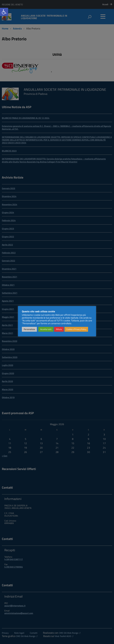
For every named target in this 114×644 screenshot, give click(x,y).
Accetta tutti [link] (46, 329)
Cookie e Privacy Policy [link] (76, 329)
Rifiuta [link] (59, 329)
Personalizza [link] (29, 329)
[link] (4, 12)
